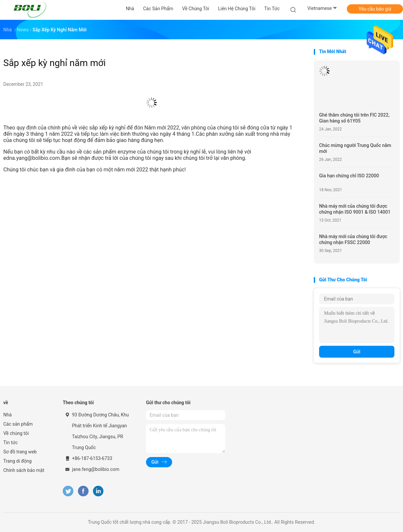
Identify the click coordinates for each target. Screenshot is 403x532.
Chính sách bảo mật (24, 470)
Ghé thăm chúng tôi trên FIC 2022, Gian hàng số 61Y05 (354, 118)
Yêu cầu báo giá (375, 9)
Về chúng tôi (16, 433)
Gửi (357, 352)
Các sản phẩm (18, 424)
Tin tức (11, 443)
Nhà (7, 415)
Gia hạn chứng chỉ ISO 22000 (349, 176)
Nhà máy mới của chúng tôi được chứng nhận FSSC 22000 (353, 239)
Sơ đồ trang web (20, 452)
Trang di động (18, 461)
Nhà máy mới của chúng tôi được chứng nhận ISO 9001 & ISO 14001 (355, 209)
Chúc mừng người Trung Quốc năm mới (355, 148)
